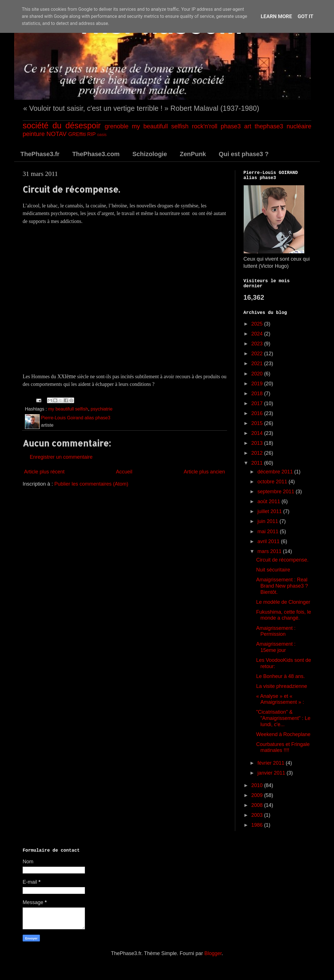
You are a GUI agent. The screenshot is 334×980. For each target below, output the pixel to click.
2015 (258, 423)
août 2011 (269, 501)
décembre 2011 (276, 472)
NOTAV (56, 134)
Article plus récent (44, 472)
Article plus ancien (204, 472)
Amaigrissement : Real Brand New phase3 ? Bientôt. (282, 586)
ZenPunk (193, 154)
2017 (258, 403)
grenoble (117, 126)
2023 (258, 344)
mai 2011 (268, 532)
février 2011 (271, 763)
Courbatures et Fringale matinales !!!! (283, 747)
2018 (258, 394)
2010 (258, 785)
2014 (258, 433)
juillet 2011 (270, 511)
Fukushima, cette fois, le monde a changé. (284, 615)
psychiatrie (101, 409)
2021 (258, 363)
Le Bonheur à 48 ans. (281, 676)
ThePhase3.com (96, 154)
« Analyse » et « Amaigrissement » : (280, 699)
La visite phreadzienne (282, 686)
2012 (258, 453)
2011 (258, 463)
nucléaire (299, 126)
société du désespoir (62, 126)
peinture (34, 134)
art (248, 126)
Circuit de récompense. (282, 560)
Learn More (276, 16)
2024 (258, 334)
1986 (258, 825)
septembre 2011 (276, 492)
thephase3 (269, 126)
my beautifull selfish (160, 126)
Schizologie (150, 154)
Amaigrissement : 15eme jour (276, 647)
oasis (102, 135)
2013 (258, 443)
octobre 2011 (273, 482)
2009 (258, 795)
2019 (258, 384)
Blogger (213, 953)
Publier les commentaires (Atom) (91, 484)
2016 (258, 413)
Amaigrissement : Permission (276, 631)
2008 (258, 805)
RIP (91, 134)
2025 (258, 324)
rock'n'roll (205, 126)
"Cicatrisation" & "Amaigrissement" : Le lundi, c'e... (283, 718)
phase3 (231, 126)
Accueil (124, 472)
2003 (258, 815)
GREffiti (77, 134)
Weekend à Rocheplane (283, 734)
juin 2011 (268, 521)
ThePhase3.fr (40, 154)
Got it (306, 16)
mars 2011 (270, 551)
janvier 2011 (272, 773)
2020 (258, 374)
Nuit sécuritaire (273, 570)
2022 (258, 354)
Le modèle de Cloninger (283, 602)
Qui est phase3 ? (244, 154)
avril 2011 (269, 541)
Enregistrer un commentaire (61, 457)
